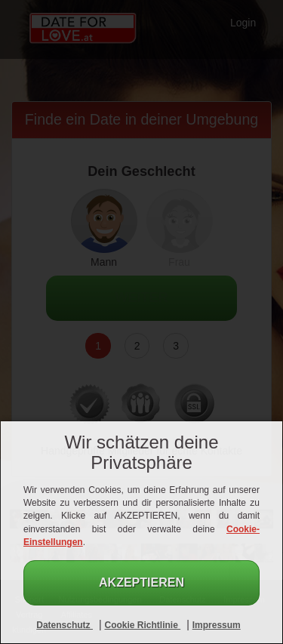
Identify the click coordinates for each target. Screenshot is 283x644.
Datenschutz (65, 625)
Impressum (217, 625)
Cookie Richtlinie (142, 625)
